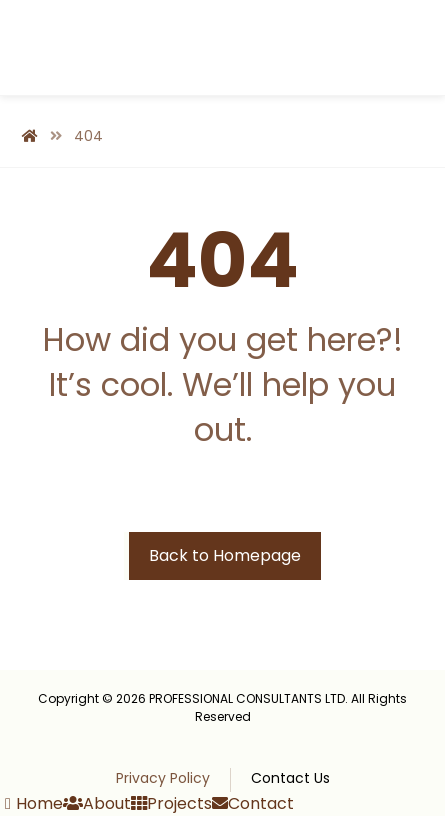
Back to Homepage (225, 555)
